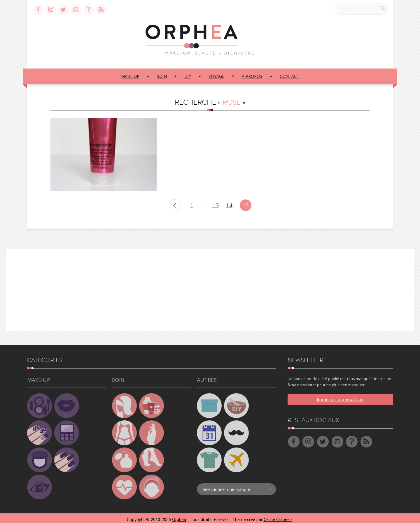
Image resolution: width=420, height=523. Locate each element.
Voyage (216, 73)
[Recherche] (383, 8)
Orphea (179, 517)
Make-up (130, 73)
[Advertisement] (210, 287)
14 (229, 203)
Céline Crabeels (278, 517)
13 (216, 203)
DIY (188, 73)
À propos (252, 73)
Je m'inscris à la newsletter (340, 397)
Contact (289, 73)
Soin (162, 73)
